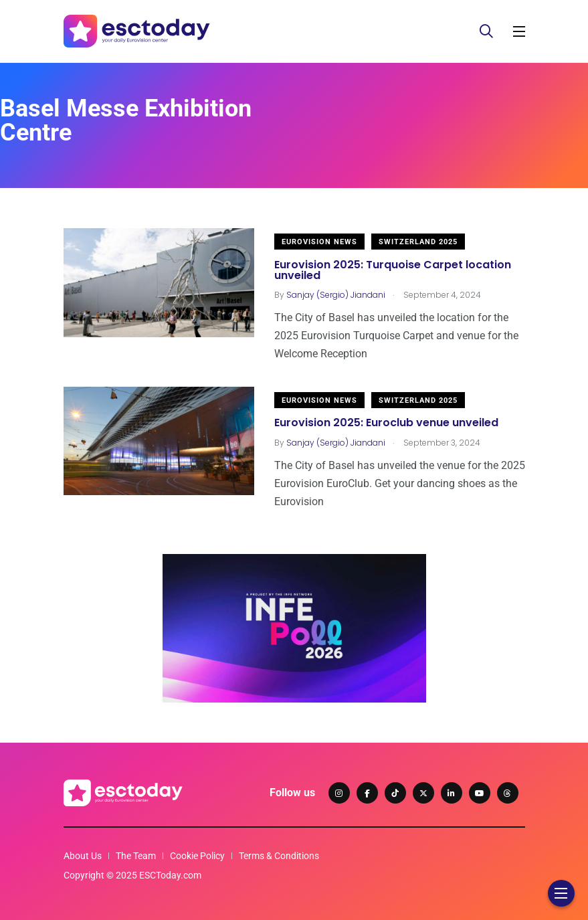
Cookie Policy (197, 856)
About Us (83, 856)
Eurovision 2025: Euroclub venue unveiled (386, 423)
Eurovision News (319, 242)
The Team (136, 856)
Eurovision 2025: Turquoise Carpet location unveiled (393, 270)
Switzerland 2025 (418, 242)
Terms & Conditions (279, 856)
